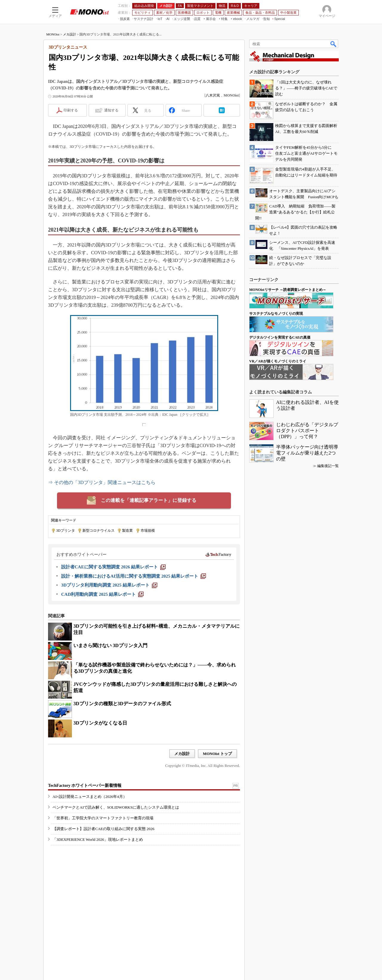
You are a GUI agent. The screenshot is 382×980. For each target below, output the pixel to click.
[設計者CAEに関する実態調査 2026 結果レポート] (113, 567)
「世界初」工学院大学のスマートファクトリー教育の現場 (103, 818)
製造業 (127, 531)
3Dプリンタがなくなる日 (100, 723)
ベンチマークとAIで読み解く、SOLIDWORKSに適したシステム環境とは (116, 807)
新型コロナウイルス (98, 531)
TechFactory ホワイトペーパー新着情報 (85, 786)
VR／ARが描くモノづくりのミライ (278, 361)
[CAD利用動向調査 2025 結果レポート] (102, 594)
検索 (334, 44)
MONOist (53, 34)
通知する (111, 110)
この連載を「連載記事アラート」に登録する (149, 500)
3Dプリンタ (66, 531)
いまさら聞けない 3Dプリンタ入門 (110, 645)
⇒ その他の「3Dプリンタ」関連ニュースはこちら (102, 482)
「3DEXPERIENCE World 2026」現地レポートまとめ (98, 839)
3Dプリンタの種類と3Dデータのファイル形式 (122, 704)
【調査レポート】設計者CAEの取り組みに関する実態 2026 (103, 829)
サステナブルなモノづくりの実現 (276, 314)
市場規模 (148, 531)
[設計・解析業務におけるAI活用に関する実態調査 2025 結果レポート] (134, 576)
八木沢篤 (213, 95)
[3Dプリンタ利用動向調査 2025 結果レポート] (109, 585)
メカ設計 (70, 34)
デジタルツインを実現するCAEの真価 (280, 337)
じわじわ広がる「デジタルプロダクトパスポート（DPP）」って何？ (307, 431)
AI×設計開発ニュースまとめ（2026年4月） (90, 797)
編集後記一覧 (328, 466)
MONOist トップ (217, 754)
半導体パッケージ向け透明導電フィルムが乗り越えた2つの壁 (307, 453)
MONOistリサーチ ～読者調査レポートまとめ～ (288, 290)
